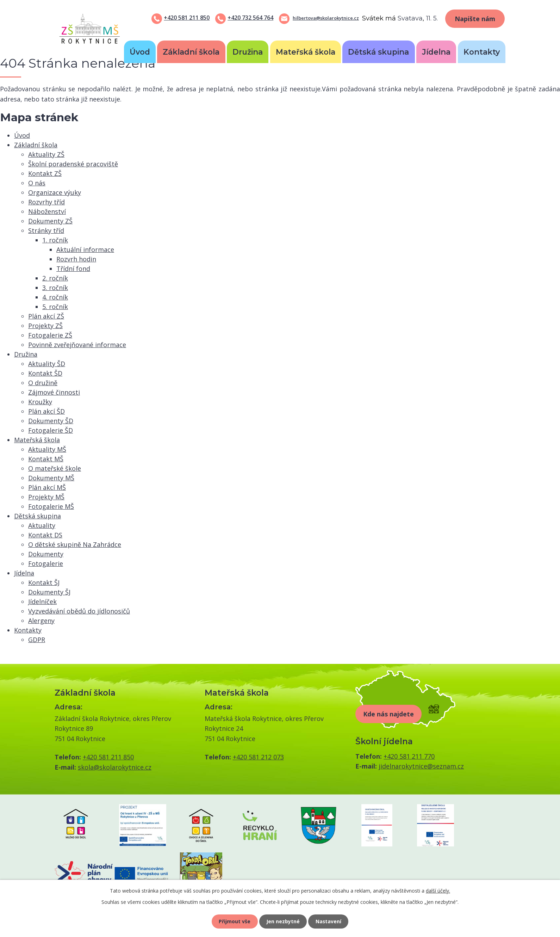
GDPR (37, 640)
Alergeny (41, 621)
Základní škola (191, 52)
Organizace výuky (55, 192)
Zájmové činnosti (54, 392)
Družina (248, 52)
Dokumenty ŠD (51, 421)
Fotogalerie (46, 563)
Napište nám (475, 19)
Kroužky (40, 402)
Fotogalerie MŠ (51, 506)
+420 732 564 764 (250, 18)
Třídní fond (73, 269)
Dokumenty (46, 554)
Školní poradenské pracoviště (73, 164)
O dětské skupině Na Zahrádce (75, 544)
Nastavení (329, 921)
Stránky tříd (46, 230)
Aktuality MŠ (47, 449)
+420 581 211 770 (409, 756)
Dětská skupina (378, 52)
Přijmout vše (234, 921)
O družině (43, 383)
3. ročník (55, 288)
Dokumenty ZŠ (50, 221)
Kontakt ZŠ (45, 173)
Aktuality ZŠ (46, 154)
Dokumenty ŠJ (49, 592)
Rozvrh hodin (76, 259)
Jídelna (436, 52)
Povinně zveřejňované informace (77, 345)
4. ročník (55, 297)
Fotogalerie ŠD (51, 430)
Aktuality (42, 525)
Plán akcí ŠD (46, 411)
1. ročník (55, 240)
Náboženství (47, 211)
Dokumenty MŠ (51, 478)
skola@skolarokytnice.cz (115, 767)
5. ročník (55, 307)
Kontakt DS (45, 535)
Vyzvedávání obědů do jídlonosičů (79, 611)
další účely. (438, 890)
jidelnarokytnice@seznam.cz (421, 766)
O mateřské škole (55, 468)
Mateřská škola (306, 52)
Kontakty (482, 52)
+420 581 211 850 (187, 18)
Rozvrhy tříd (46, 202)
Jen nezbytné (283, 921)
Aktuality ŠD (47, 364)
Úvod (140, 52)
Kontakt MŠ (46, 459)
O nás (37, 183)
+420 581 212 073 (258, 757)
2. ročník (55, 278)
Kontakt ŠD (45, 373)
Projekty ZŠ (45, 326)
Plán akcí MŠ (47, 487)
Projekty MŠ (46, 497)
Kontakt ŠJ (44, 582)
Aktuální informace (85, 249)
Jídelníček (42, 602)
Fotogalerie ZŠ (50, 335)
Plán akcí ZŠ (46, 316)
